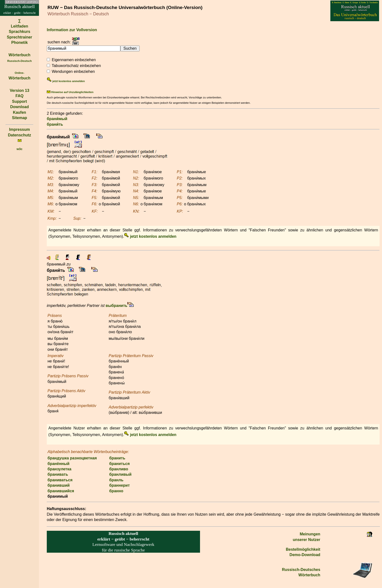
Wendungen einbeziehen (73, 71)
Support (19, 101)
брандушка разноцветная (72, 458)
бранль (116, 480)
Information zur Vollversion (72, 30)
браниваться (60, 480)
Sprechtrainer (19, 37)
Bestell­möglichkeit (303, 549)
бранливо (119, 469)
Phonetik (19, 43)
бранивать (58, 474)
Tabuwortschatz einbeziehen (76, 66)
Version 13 (19, 90)
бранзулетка (59, 469)
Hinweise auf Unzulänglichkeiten (70, 92)
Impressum (19, 129)
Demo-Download (305, 555)
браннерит (119, 485)
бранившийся (61, 491)
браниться (119, 464)
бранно (116, 491)
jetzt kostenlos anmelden (66, 81)
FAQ (20, 96)
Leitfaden (19, 26)
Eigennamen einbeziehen (74, 60)
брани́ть (55, 124)
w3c (19, 149)
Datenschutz (19, 135)
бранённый (58, 464)
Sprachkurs (19, 32)
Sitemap (19, 118)
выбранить (117, 306)
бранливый (120, 474)
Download (19, 107)
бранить (117, 458)
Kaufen (19, 112)
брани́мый (57, 119)
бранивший (59, 485)
